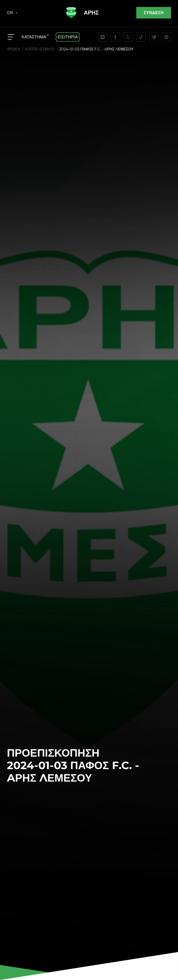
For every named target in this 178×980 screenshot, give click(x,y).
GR (12, 13)
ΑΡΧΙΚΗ (14, 49)
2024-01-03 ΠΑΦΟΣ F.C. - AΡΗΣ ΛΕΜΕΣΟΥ (96, 49)
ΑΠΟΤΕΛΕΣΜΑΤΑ (40, 49)
